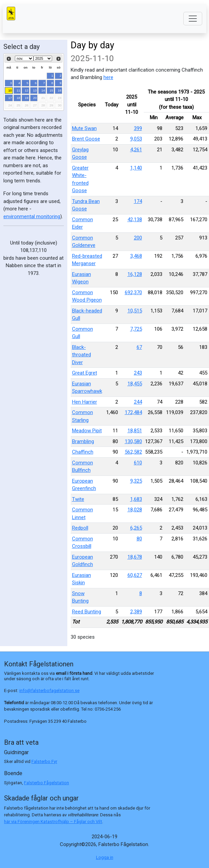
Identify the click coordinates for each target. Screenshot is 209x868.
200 (138, 238)
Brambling (83, 441)
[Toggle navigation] (193, 19)
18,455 (135, 384)
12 (27, 90)
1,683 (136, 499)
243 (138, 373)
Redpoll (80, 528)
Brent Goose (86, 139)
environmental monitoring (32, 216)
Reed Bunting (87, 612)
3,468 (136, 256)
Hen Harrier (85, 402)
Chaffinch (83, 452)
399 (138, 128)
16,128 (135, 274)
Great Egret (85, 373)
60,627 (135, 575)
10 (10, 90)
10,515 (135, 311)
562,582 (133, 452)
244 (138, 402)
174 (138, 201)
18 (18, 98)
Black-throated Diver (82, 355)
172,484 (133, 412)
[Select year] (43, 58)
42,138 (135, 220)
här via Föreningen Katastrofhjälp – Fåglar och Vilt (53, 822)
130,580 (133, 441)
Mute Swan (84, 128)
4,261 (136, 150)
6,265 (136, 528)
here (108, 77)
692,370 (133, 292)
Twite (78, 499)
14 (43, 90)
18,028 (135, 510)
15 (52, 90)
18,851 (135, 431)
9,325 (136, 481)
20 (35, 98)
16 (60, 90)
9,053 (136, 139)
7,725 (136, 329)
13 (35, 90)
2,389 (136, 612)
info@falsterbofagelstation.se (49, 691)
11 (18, 90)
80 (139, 539)
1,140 (136, 168)
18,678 (135, 557)
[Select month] (24, 58)
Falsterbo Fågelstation (47, 783)
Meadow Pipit (87, 431)
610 (138, 463)
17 (10, 98)
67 (139, 347)
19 (27, 98)
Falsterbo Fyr (44, 761)
